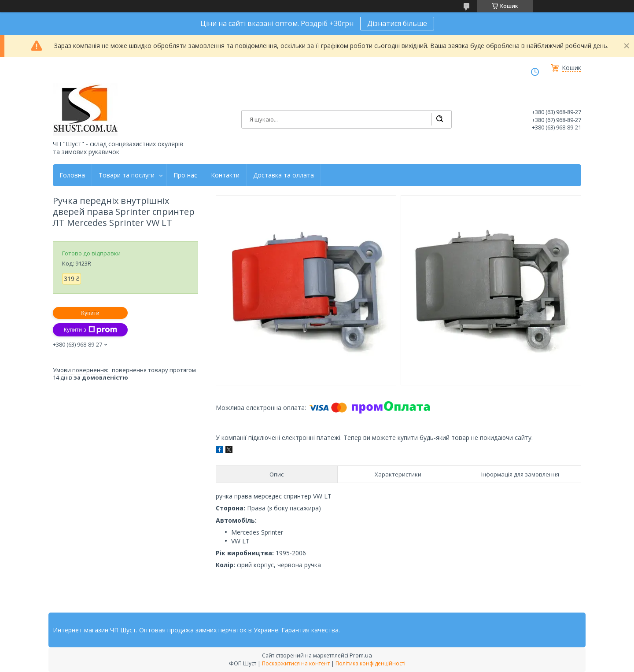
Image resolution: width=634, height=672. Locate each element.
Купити (90, 313)
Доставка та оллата (284, 175)
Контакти (225, 175)
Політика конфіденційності (370, 663)
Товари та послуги (127, 175)
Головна (72, 175)
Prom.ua (361, 655)
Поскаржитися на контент (296, 663)
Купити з (90, 330)
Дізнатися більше (397, 23)
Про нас (185, 175)
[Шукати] (439, 119)
